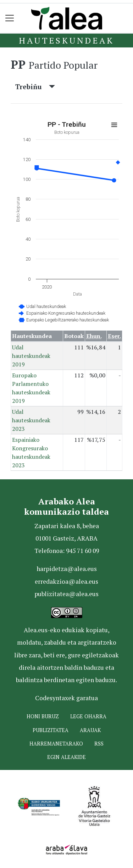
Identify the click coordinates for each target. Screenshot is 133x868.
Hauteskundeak (66, 40)
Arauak (90, 730)
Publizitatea (51, 730)
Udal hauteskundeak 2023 (31, 420)
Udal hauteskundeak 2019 (31, 356)
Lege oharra (88, 716)
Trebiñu (35, 87)
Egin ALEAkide (66, 757)
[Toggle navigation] (10, 18)
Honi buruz (43, 716)
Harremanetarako (56, 744)
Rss (99, 744)
